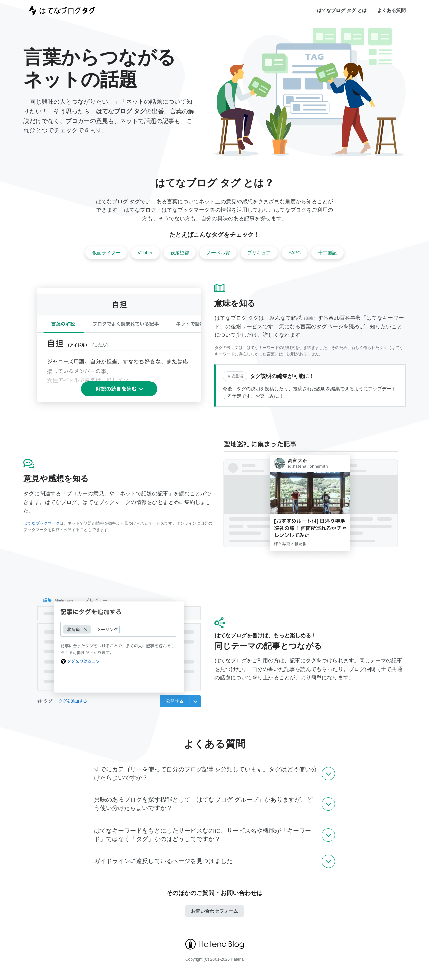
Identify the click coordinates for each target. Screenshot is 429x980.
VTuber (145, 253)
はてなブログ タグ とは (342, 10)
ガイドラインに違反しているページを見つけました (163, 861)
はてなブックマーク (42, 523)
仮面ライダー (106, 253)
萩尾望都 (180, 253)
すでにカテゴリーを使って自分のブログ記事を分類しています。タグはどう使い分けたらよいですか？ (205, 773)
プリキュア (259, 253)
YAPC (294, 253)
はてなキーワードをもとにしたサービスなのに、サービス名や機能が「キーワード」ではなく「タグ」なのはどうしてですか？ (202, 835)
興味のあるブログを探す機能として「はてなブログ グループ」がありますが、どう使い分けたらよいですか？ (203, 804)
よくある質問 (391, 10)
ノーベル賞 (218, 253)
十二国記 (327, 253)
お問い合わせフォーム (214, 911)
